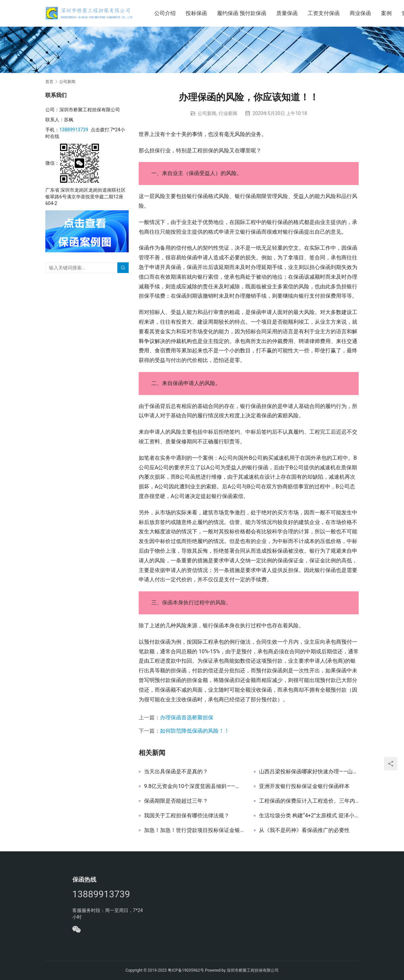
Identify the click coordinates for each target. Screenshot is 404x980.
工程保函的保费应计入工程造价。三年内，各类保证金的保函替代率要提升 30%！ (309, 801)
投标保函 (198, 13)
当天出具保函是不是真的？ (176, 772)
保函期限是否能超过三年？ (176, 801)
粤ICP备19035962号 (186, 970)
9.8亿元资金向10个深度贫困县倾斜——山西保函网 (194, 786)
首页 (49, 82)
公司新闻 (207, 113)
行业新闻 (228, 113)
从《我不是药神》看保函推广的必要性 (304, 830)
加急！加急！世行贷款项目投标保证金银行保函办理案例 (194, 830)
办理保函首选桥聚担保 (187, 717)
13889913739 (74, 130)
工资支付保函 (326, 13)
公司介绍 (167, 13)
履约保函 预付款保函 (244, 13)
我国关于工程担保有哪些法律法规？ (187, 816)
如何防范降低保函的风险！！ (195, 731)
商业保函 (362, 13)
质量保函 (289, 13)
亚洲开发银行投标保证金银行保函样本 (304, 786)
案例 (388, 13)
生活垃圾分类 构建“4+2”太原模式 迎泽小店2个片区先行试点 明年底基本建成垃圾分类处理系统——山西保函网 (309, 816)
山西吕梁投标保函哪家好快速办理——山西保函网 (309, 772)
